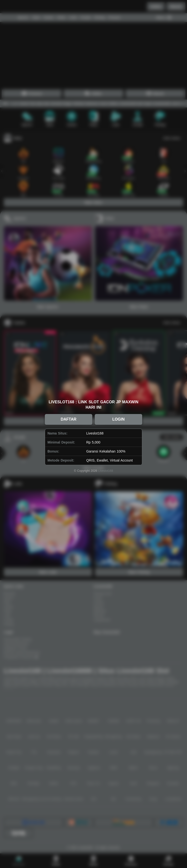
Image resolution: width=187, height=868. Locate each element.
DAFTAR (69, 419)
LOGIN (118, 419)
